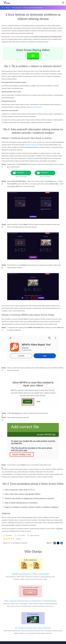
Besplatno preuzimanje (24, 173)
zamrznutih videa (36, 107)
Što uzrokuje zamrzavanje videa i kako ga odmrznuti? (33, 628)
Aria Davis (9, 535)
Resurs (8, 8)
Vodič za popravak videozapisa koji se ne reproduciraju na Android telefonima (30, 601)
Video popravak (17, 8)
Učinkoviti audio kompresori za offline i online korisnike (30, 574)
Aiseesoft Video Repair (32, 145)
